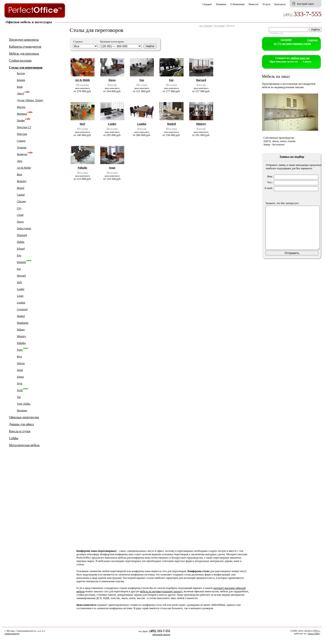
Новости (253, 4)
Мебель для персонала (24, 54)
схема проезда (12, 633)
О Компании (237, 4)
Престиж (22, 134)
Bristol (21, 188)
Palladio (21, 343)
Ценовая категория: (112, 42)
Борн (20, 87)
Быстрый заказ (305, 4)
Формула (22, 154)
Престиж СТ (24, 127)
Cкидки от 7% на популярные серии (296, 42)
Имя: (270, 176)
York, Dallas (24, 404)
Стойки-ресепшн (20, 61)
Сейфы (14, 438)
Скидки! (207, 4)
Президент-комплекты (24, 40)
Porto (20, 350)
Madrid (21, 316)
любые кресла (300, 58)
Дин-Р (20, 94)
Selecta (21, 363)
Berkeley (22, 181)
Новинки (221, 4)
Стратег (21, 141)
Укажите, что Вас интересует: (282, 203)
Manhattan (23, 323)
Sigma (20, 377)
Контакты (280, 4)
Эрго (20, 161)
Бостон (21, 73)
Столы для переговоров (26, 68)
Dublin (21, 242)
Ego (19, 255)
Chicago (21, 201)
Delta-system (24, 228)
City (19, 208)
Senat (20, 370)
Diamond (22, 235)
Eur (19, 269)
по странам (206, 26)
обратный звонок (161, 634)
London (21, 303)
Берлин (21, 80)
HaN (19, 282)
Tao (19, 397)
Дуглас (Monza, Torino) (30, 100)
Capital (21, 195)
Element (21, 262)
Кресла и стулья (20, 431)
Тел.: (270, 182)
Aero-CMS (314, 633)
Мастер (21, 107)
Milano (21, 330)
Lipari (20, 296)
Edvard (21, 249)
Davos (20, 222)
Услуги (266, 4)
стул (281, 33)
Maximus (22, 410)
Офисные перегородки (24, 417)
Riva (19, 357)
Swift (20, 390)
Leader (21, 289)
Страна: (78, 42)
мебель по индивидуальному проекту (161, 591)
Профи (21, 120)
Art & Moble (24, 168)
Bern (19, 174)
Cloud (20, 215)
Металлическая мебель (24, 445)
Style (20, 383)
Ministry (21, 336)
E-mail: (269, 188)
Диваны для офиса (21, 424)
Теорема (22, 147)
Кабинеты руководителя (25, 47)
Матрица (22, 114)
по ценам (219, 26)
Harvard (21, 276)
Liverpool (22, 309)
